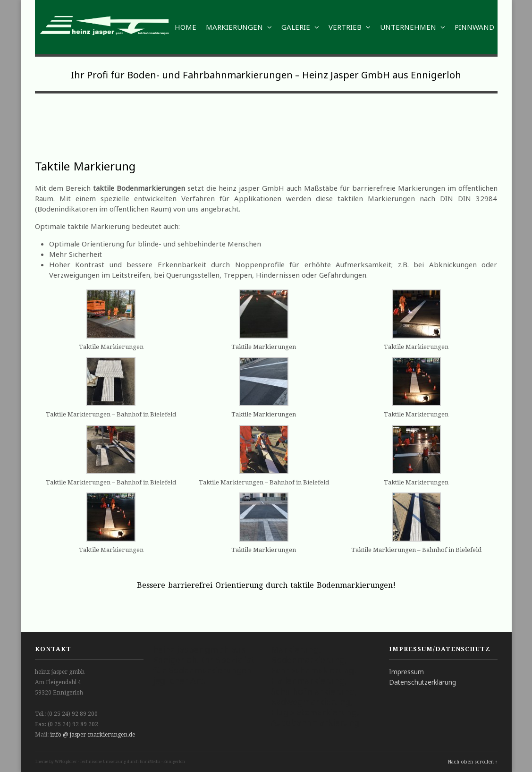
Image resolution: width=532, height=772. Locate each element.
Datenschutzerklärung (422, 682)
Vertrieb (350, 27)
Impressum (406, 672)
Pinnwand (474, 27)
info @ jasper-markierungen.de (93, 735)
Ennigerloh (174, 762)
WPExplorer (66, 762)
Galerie (300, 27)
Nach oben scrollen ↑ (473, 762)
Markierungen (239, 27)
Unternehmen (413, 27)
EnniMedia (150, 762)
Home (186, 27)
